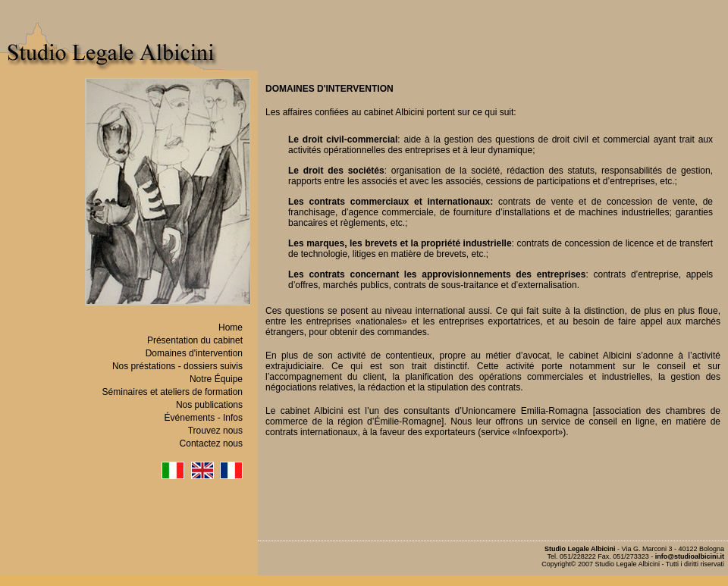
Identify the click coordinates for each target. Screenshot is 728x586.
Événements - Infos (204, 418)
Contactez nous (211, 443)
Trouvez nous (215, 431)
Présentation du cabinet (195, 340)
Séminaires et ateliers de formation (173, 392)
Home (231, 327)
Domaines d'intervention (194, 353)
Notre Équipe (216, 379)
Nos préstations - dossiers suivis (177, 366)
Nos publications (209, 405)
